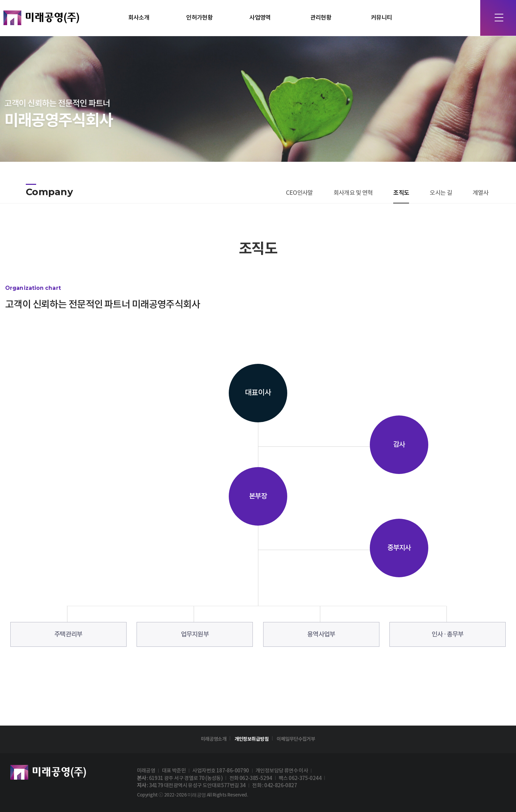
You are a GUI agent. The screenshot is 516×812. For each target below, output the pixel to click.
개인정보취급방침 (252, 739)
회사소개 (139, 18)
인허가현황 (199, 18)
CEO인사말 (299, 193)
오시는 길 (441, 193)
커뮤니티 (381, 18)
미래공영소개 (214, 739)
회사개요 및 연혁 (353, 193)
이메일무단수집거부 (296, 739)
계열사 (481, 193)
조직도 (401, 193)
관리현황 (321, 18)
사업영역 (260, 18)
